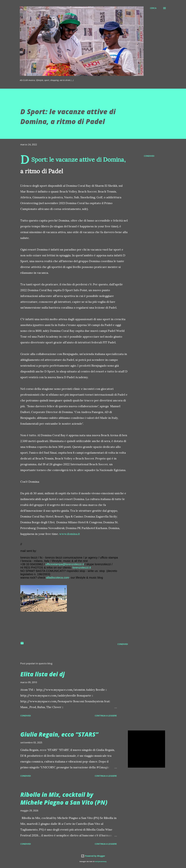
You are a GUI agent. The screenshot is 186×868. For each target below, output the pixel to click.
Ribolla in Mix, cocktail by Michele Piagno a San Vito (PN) (64, 798)
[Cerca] (153, 8)
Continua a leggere (106, 716)
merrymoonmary (101, 862)
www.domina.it (70, 534)
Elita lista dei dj (43, 674)
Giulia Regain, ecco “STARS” (59, 734)
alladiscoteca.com (58, 578)
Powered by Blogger (93, 856)
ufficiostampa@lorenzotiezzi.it (65, 564)
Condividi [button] (149, 156)
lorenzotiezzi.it (82, 568)
